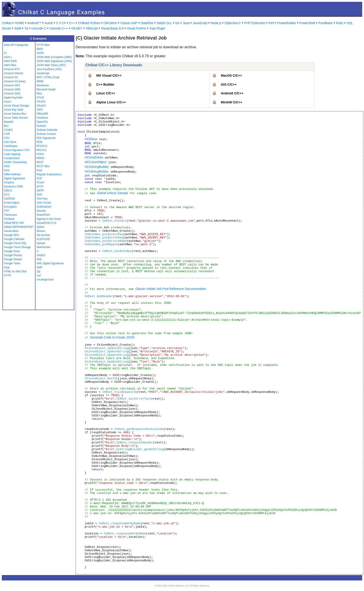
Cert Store (10, 142)
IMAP (40, 49)
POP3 (40, 154)
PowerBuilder (287, 23)
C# (64, 23)
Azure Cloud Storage (16, 106)
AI (5, 53)
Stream (41, 231)
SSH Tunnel (44, 203)
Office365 (42, 114)
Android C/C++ (232, 93)
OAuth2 (41, 106)
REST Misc (43, 166)
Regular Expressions (49, 174)
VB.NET (77, 28)
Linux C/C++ (106, 93)
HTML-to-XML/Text (15, 271)
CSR (7, 134)
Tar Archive (43, 235)
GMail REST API (14, 223)
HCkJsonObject (95, 162)
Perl (271, 23)
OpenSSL (42, 122)
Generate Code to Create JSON (112, 337)
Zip (38, 271)
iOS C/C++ (229, 84)
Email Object (12, 203)
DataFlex (147, 23)
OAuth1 (41, 102)
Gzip (7, 267)
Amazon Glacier (14, 73)
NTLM (40, 98)
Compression (12, 158)
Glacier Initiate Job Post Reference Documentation (171, 289)
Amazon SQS (12, 93)
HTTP (8, 276)
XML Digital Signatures (50, 263)
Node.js (216, 23)
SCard (40, 182)
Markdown (43, 85)
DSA (7, 170)
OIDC (40, 110)
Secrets (41, 211)
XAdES (41, 255)
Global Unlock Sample (113, 193)
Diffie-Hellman (12, 174)
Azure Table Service (16, 118)
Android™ (34, 23)
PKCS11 (42, 150)
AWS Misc (10, 65)
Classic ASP (129, 23)
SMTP (40, 191)
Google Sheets (13, 259)
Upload (41, 243)
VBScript (92, 28)
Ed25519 (9, 199)
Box (6, 126)
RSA (39, 170)
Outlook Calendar (47, 130)
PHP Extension (255, 23)
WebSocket (43, 247)
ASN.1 (8, 57)
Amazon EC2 (12, 69)
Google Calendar (14, 239)
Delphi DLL (164, 23)
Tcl (26, 28)
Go (177, 23)
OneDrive (42, 118)
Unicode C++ (59, 28)
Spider (41, 227)
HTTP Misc (43, 45)
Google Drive (12, 251)
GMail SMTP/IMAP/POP (19, 227)
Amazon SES (12, 85)
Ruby (340, 23)
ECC (7, 195)
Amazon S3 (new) (15, 81)
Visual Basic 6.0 (112, 28)
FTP (7, 211)
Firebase (9, 219)
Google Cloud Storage (17, 247)
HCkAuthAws (94, 157)
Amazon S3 (11, 77)
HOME (19, 23)
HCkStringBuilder (97, 167)
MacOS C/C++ (231, 76)
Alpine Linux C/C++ (111, 102)
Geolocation (11, 231)
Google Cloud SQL (15, 243)
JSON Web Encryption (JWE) (54, 57)
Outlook (41, 126)
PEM (39, 142)
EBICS (8, 191)
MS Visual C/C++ (109, 76)
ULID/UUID (43, 239)
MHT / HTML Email (48, 77)
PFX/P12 (42, 146)
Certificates (11, 146)
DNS (7, 166)
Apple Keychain (13, 98)
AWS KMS (10, 61)
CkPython (110, 23)
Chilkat (7, 23)
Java (186, 23)
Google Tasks (12, 263)
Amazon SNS (12, 89)
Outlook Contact (46, 134)
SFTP (40, 187)
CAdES (8, 130)
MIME (40, 81)
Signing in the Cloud (49, 219)
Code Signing (12, 154)
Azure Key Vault (14, 110)
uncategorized (45, 280)
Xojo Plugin (157, 28)
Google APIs (12, 235)
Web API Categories (16, 45)
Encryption (10, 207)
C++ (72, 23)
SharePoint (43, 215)
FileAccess (11, 215)
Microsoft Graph (46, 89)
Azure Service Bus (15, 114)
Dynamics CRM (13, 187)
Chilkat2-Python (89, 23)
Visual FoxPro (136, 28)
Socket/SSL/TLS (46, 223)
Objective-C (233, 23)
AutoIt (49, 23)
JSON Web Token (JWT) (51, 65)
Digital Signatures (15, 178)
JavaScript (200, 23)
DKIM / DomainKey (15, 162)
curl (39, 276)
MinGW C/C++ (231, 102)
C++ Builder (105, 84)
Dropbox (9, 182)
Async (8, 102)
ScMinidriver (44, 207)
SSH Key (42, 199)
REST (40, 162)
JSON (40, 53)
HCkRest (91, 139)
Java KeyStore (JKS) (49, 69)
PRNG (41, 158)
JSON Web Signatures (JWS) (54, 61)
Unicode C (39, 28)
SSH (39, 195)
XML (39, 259)
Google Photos (13, 255)
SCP (39, 178)
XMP (39, 267)
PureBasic (326, 23)
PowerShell (307, 23)
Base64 (9, 122)
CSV (7, 138)
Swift (18, 28)
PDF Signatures (46, 138)
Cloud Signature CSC (17, 150)
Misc (39, 93)
